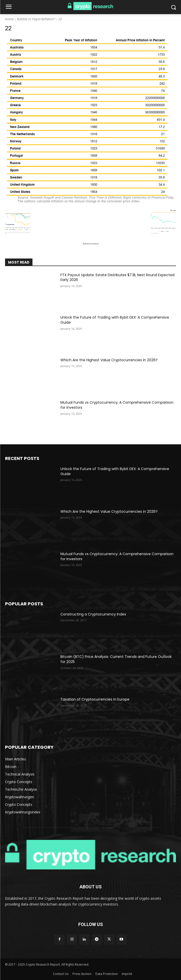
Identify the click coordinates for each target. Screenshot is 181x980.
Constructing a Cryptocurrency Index (93, 614)
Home (9, 19)
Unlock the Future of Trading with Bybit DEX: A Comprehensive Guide (115, 320)
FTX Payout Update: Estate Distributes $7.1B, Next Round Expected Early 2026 (117, 277)
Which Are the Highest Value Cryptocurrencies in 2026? (109, 360)
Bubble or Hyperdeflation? (36, 19)
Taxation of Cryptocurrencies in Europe (95, 699)
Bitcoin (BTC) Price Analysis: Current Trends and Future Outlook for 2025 (116, 659)
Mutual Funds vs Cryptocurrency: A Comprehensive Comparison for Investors (117, 405)
